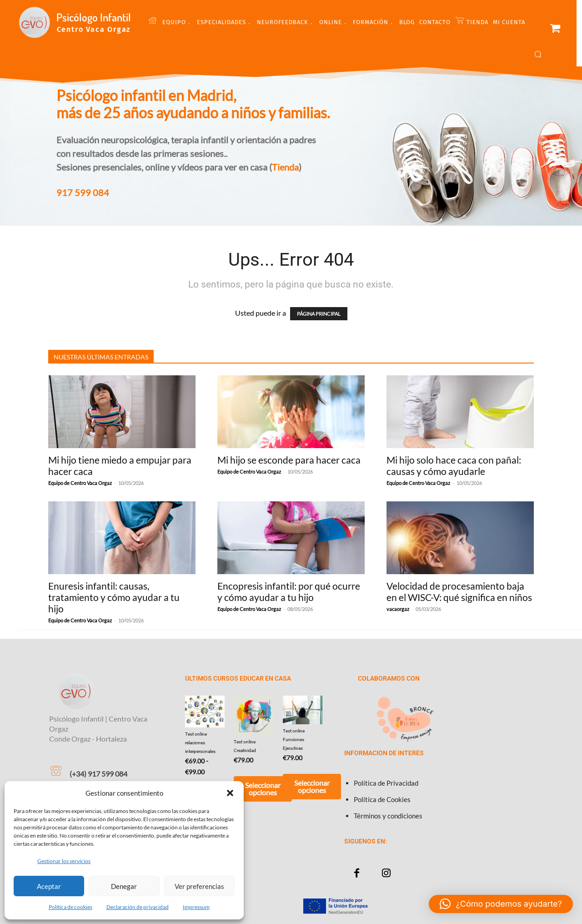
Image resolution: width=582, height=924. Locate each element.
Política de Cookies (382, 799)
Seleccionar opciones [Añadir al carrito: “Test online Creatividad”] (263, 789)
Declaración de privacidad (138, 907)
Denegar (124, 886)
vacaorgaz (398, 609)
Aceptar (49, 886)
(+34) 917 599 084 (98, 774)
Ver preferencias (199, 886)
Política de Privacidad (386, 783)
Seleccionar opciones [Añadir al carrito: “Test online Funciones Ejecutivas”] (312, 786)
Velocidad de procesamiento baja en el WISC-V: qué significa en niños (459, 591)
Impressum (196, 907)
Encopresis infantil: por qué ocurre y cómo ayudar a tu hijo (289, 591)
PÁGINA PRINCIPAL (319, 314)
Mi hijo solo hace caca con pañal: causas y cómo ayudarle (454, 465)
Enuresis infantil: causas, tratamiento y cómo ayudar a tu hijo (114, 597)
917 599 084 (83, 192)
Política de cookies (70, 907)
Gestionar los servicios (64, 861)
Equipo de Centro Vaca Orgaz (80, 483)
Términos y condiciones (388, 816)
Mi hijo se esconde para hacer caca (289, 460)
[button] (230, 793)
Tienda (285, 167)
